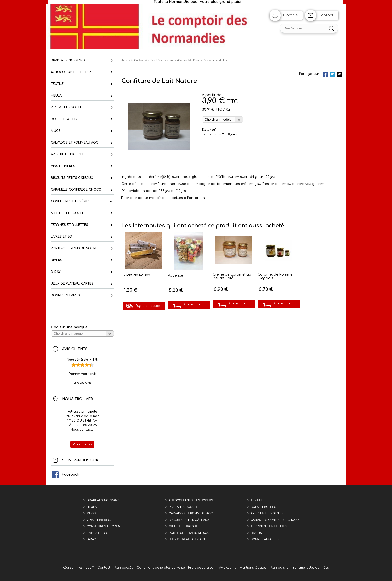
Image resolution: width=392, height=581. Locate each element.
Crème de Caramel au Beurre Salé (232, 276)
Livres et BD (97, 533)
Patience (175, 276)
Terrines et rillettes (269, 526)
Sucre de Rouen (136, 275)
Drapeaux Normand (103, 500)
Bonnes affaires (265, 539)
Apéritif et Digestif (267, 513)
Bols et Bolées (263, 507)
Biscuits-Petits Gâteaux (189, 520)
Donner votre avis (83, 374)
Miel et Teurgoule (184, 526)
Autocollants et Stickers (191, 500)
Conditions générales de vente (161, 568)
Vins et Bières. (99, 520)
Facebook (65, 474)
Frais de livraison (202, 568)
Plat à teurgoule (183, 507)
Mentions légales (253, 568)
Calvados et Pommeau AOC (191, 513)
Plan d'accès (123, 568)
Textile (257, 500)
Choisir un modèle (193, 308)
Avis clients (228, 568)
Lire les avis (82, 383)
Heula (92, 507)
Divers (256, 533)
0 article (290, 15)
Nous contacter (83, 430)
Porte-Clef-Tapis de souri (191, 533)
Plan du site (279, 568)
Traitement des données (310, 568)
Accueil (126, 60)
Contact (326, 15)
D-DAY (91, 539)
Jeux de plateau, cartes (189, 539)
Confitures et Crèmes (106, 526)
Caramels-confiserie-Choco (275, 520)
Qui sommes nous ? (78, 568)
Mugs (91, 513)
